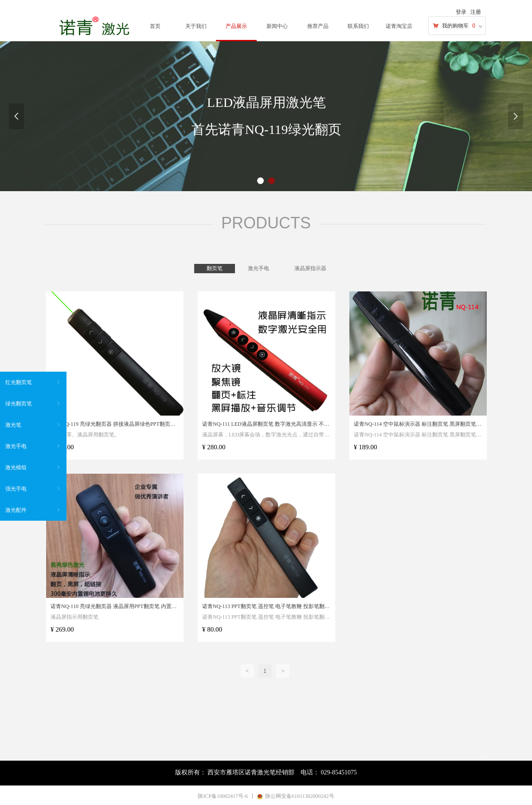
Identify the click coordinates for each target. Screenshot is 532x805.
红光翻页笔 (33, 382)
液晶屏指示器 (310, 268)
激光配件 (33, 510)
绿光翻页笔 (33, 404)
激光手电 (258, 268)
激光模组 (33, 467)
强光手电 (33, 489)
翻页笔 (215, 268)
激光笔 (33, 425)
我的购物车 (455, 26)
